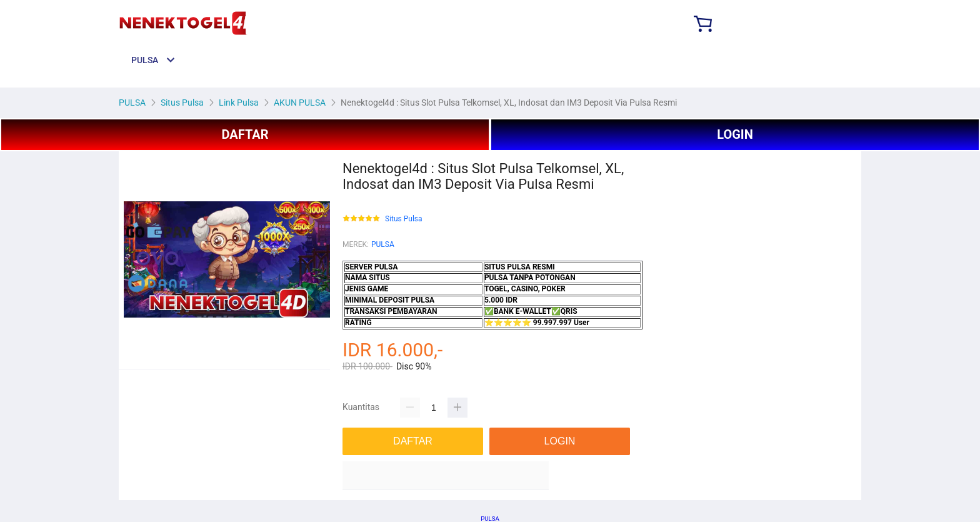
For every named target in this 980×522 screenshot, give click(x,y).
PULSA (383, 244)
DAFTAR (245, 134)
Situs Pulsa (404, 219)
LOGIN (735, 134)
